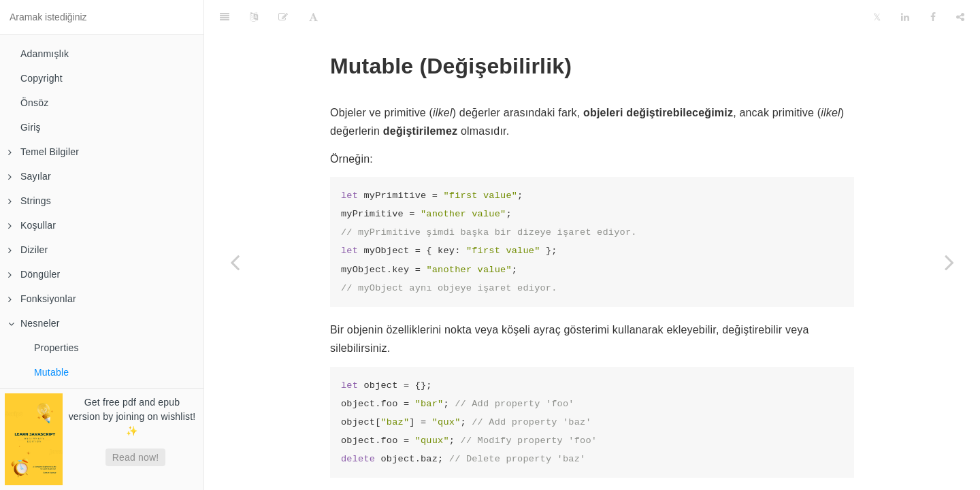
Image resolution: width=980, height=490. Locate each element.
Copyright (42, 78)
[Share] (960, 17)
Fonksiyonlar (42, 299)
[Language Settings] (254, 17)
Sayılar (30, 176)
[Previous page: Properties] (235, 262)
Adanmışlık (45, 54)
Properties (56, 348)
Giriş (31, 127)
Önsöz (34, 103)
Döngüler (34, 274)
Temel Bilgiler (44, 152)
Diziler (28, 250)
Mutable (51, 372)
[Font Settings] (313, 17)
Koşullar (32, 225)
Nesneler (34, 323)
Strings (30, 201)
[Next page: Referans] (949, 262)
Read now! (136, 457)
